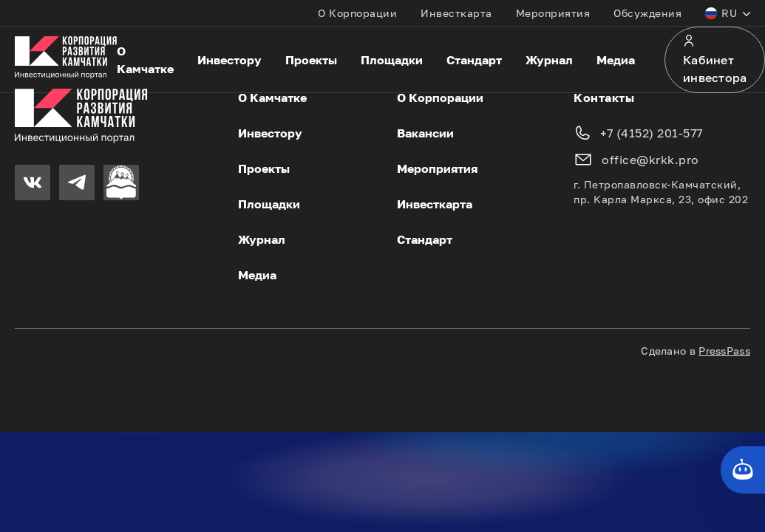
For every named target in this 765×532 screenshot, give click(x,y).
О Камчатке (145, 60)
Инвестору (229, 60)
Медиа (616, 60)
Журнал (549, 60)
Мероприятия (553, 13)
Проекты (311, 60)
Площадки (392, 60)
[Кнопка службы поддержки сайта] (743, 470)
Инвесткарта (456, 13)
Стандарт (474, 60)
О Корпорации (357, 13)
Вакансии (425, 133)
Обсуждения (647, 13)
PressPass (724, 351)
